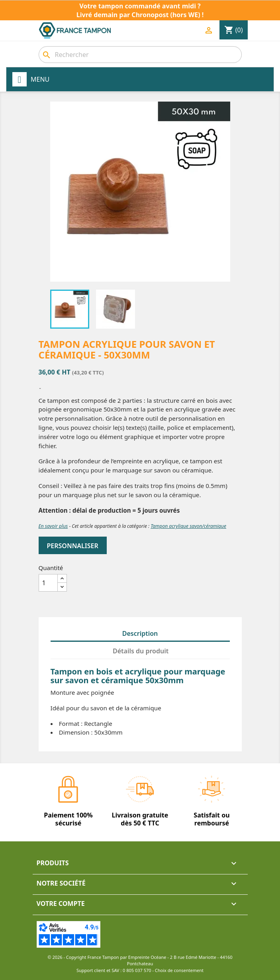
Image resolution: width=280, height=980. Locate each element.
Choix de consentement (179, 970)
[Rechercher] (140, 55)
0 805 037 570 (137, 970)
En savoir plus (53, 526)
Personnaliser (73, 546)
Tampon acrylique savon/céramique (188, 526)
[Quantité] (48, 583)
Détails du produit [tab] (141, 651)
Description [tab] (140, 633)
